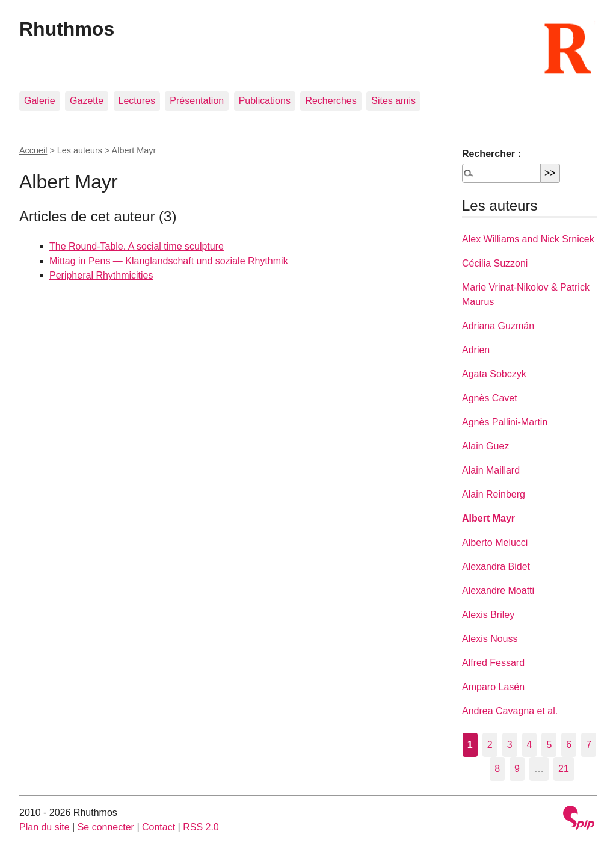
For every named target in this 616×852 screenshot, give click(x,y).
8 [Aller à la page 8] (497, 769)
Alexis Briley (488, 615)
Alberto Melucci (495, 542)
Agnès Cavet (490, 398)
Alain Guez (485, 446)
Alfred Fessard (493, 663)
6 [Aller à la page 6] (569, 745)
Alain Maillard (491, 470)
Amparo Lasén (493, 687)
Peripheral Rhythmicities (101, 275)
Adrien (476, 350)
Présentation (197, 101)
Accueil (33, 150)
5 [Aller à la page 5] (549, 745)
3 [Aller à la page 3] (510, 745)
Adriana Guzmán (498, 326)
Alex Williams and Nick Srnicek (528, 239)
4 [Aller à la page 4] (530, 745)
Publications (265, 101)
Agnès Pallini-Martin (505, 422)
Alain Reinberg (494, 494)
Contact (159, 827)
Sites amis (393, 101)
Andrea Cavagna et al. (510, 711)
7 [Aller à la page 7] (589, 745)
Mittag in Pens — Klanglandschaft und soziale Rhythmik (169, 261)
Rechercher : (491, 154)
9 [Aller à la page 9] (517, 769)
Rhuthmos (67, 29)
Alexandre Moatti (498, 591)
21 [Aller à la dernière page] (564, 769)
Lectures (137, 101)
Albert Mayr (488, 518)
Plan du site (45, 827)
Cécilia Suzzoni (495, 263)
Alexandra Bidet (496, 566)
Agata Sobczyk (494, 374)
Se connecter (106, 827)
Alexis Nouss (490, 639)
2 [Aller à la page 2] (490, 745)
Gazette (87, 101)
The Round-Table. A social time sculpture (137, 246)
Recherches (331, 101)
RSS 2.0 (201, 827)
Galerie (40, 101)
